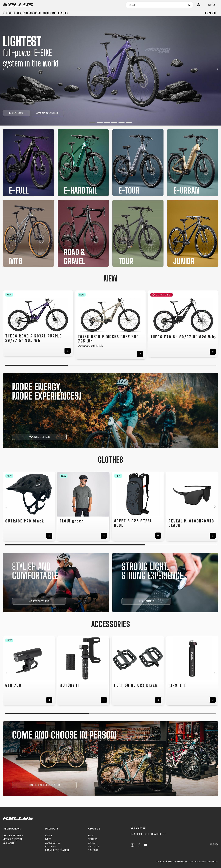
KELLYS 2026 (17, 113)
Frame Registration (57, 850)
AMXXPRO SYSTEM (47, 113)
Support (211, 13)
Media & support (13, 839)
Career (92, 843)
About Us (93, 847)
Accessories (32, 13)
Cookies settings (13, 836)
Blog (91, 836)
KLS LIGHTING (146, 601)
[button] (92, 123)
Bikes (18, 13)
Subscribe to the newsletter (148, 834)
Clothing (50, 13)
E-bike (7, 13)
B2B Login (8, 843)
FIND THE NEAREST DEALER (44, 785)
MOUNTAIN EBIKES (39, 437)
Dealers (63, 13)
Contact (93, 850)
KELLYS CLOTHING (39, 601)
